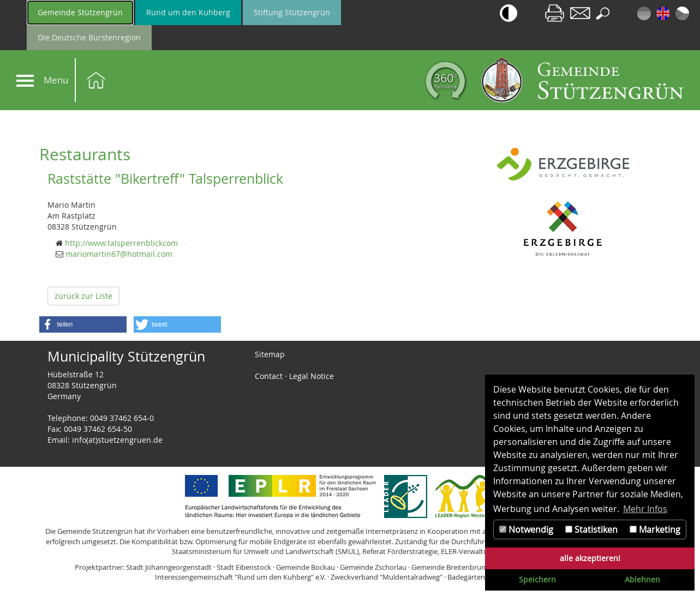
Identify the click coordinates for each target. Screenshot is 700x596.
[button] (83, 324)
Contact (269, 376)
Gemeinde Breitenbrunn (451, 567)
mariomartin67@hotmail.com (119, 254)
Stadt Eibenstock (244, 567)
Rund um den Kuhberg (188, 12)
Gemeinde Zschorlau (373, 567)
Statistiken (591, 529)
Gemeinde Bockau (306, 567)
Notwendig (526, 529)
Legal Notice (312, 376)
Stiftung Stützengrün (292, 12)
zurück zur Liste (83, 296)
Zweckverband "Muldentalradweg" (387, 577)
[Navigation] (25, 81)
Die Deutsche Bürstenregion (89, 37)
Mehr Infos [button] (645, 509)
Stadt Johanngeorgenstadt (169, 567)
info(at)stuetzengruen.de (117, 440)
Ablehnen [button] (642, 579)
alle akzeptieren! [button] (590, 558)
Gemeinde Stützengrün (80, 12)
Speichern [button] (537, 579)
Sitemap (270, 354)
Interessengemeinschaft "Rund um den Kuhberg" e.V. (240, 577)
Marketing (655, 529)
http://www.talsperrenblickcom (121, 243)
